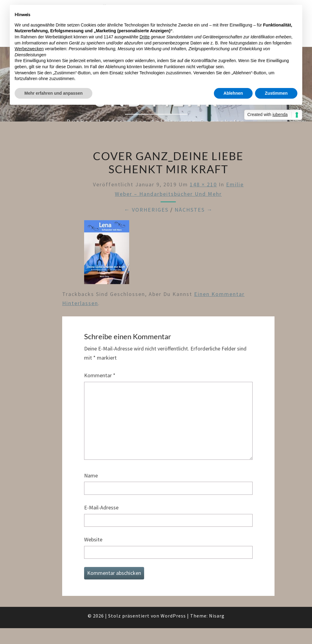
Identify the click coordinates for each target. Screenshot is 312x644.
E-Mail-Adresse (101, 507)
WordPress (173, 616)
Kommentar (100, 375)
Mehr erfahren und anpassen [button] (53, 93)
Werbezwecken (29, 49)
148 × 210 (203, 184)
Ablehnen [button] (233, 93)
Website (93, 539)
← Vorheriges (146, 210)
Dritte (145, 37)
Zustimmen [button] (276, 93)
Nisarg (217, 616)
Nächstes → (194, 210)
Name (91, 475)
